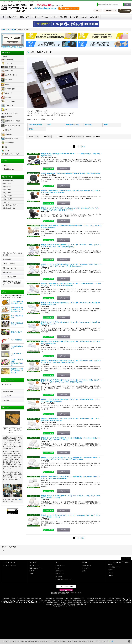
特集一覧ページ (7, 272)
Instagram (110, 573)
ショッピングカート (61, 565)
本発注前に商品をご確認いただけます (12, 47)
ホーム (57, 562)
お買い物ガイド (7, 400)
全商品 (5, 57)
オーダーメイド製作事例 (10, 565)
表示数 (31, 137)
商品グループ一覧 (34, 565)
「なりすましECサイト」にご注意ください (12, 254)
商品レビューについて (9, 268)
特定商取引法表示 (8, 391)
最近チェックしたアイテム (36, 568)
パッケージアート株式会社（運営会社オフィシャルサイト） (118, 563)
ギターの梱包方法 (16, 340)
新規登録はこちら (111, 11)
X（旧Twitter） (112, 570)
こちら (20, 499)
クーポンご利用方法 (9, 264)
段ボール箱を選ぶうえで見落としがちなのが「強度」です (17, 310)
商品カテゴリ (33, 562)
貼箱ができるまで (16, 332)
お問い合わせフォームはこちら (108, 602)
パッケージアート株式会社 (46, 602)
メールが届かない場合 (9, 277)
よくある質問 (7, 259)
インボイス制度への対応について (64, 580)
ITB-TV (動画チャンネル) (114, 567)
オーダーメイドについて (10, 562)
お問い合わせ (85, 562)
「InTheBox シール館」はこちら (76, 604)
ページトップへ (127, 558)
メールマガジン (7, 396)
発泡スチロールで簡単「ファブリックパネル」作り (17, 371)
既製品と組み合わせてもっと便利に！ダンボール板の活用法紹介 (12, 283)
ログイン (99, 11)
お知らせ (84, 571)
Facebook (110, 576)
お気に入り (32, 571)
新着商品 (32, 574)
